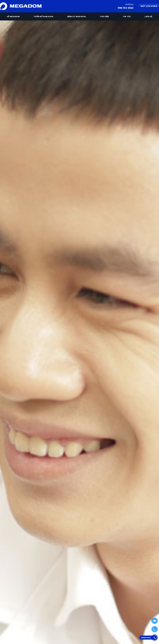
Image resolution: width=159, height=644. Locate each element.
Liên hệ (148, 16)
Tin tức (127, 16)
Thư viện (104, 16)
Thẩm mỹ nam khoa (43, 16)
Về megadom (13, 16)
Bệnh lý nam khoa (77, 16)
